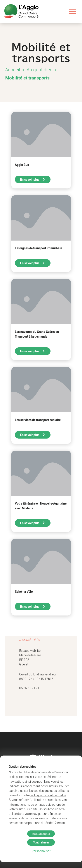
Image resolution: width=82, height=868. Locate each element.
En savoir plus (33, 179)
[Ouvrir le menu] (73, 11)
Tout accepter (41, 834)
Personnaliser (41, 851)
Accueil (13, 69)
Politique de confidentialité (48, 795)
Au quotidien (40, 69)
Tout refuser (41, 842)
